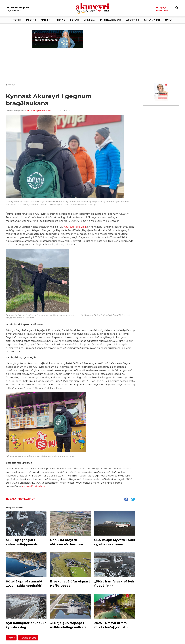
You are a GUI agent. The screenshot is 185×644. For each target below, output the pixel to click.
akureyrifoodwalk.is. (34, 486)
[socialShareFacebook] (126, 500)
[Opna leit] (177, 8)
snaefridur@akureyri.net (39, 111)
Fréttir (11, 638)
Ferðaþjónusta (28, 638)
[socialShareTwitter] (133, 500)
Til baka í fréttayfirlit (20, 499)
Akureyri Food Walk (75, 227)
